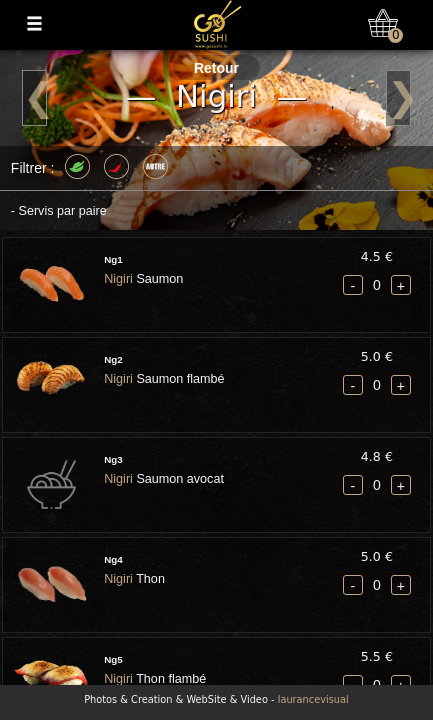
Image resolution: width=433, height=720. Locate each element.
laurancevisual (313, 699)
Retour (216, 68)
